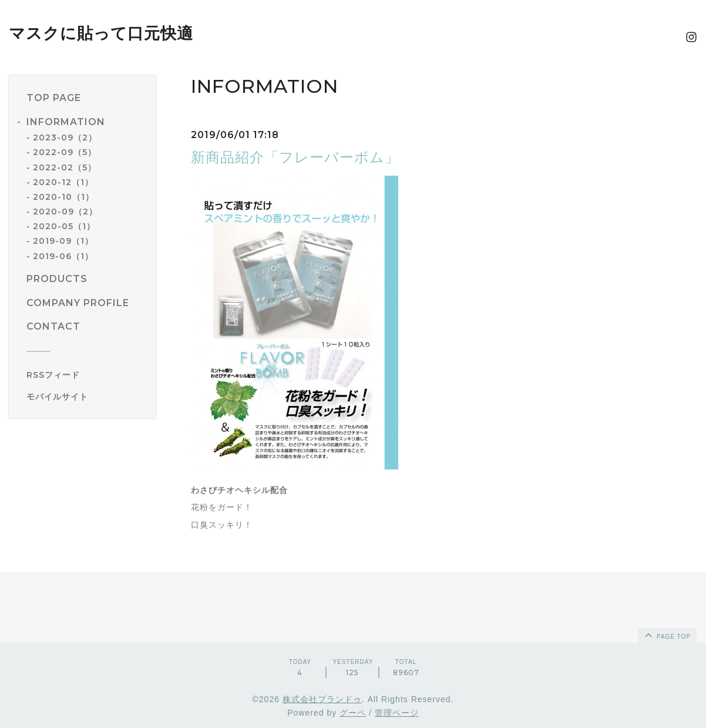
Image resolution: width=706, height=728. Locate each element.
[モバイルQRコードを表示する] (87, 397)
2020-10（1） (63, 197)
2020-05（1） (64, 226)
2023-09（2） (65, 137)
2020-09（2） (65, 212)
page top (667, 635)
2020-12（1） (63, 182)
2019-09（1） (63, 241)
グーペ (353, 713)
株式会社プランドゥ (322, 699)
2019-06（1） (63, 256)
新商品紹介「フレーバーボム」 (295, 157)
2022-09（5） (65, 152)
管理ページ (397, 713)
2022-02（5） (65, 167)
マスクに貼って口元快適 (101, 33)
